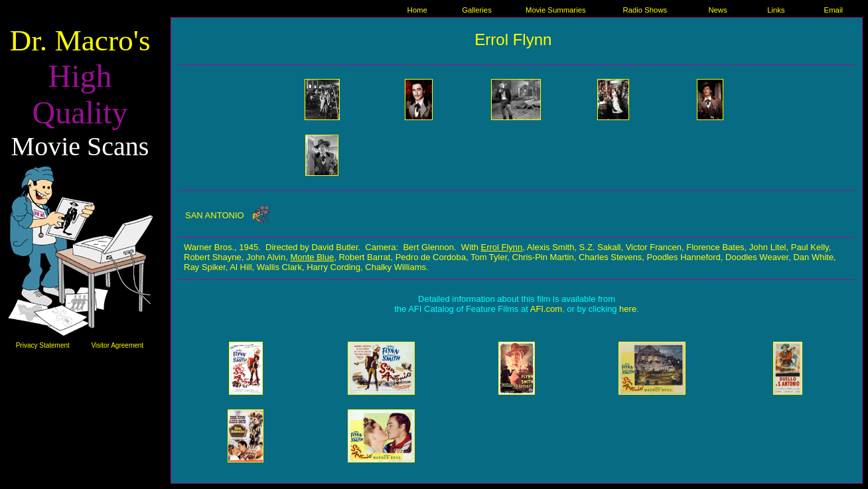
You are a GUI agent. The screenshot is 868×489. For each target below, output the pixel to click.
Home (417, 10)
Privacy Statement (43, 345)
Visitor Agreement (117, 345)
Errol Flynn (513, 39)
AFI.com (546, 309)
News (717, 10)
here (628, 309)
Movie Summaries (556, 10)
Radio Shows (645, 10)
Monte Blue (312, 257)
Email (833, 10)
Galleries (477, 10)
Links (776, 10)
